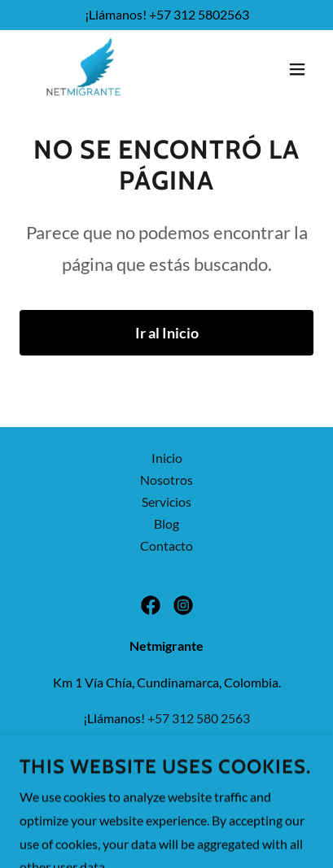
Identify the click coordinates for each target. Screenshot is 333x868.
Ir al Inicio (167, 333)
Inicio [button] (167, 458)
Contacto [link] (166, 545)
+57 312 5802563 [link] (199, 14)
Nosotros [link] (166, 480)
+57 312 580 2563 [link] (199, 718)
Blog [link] (166, 523)
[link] (84, 69)
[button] (297, 69)
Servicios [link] (166, 502)
